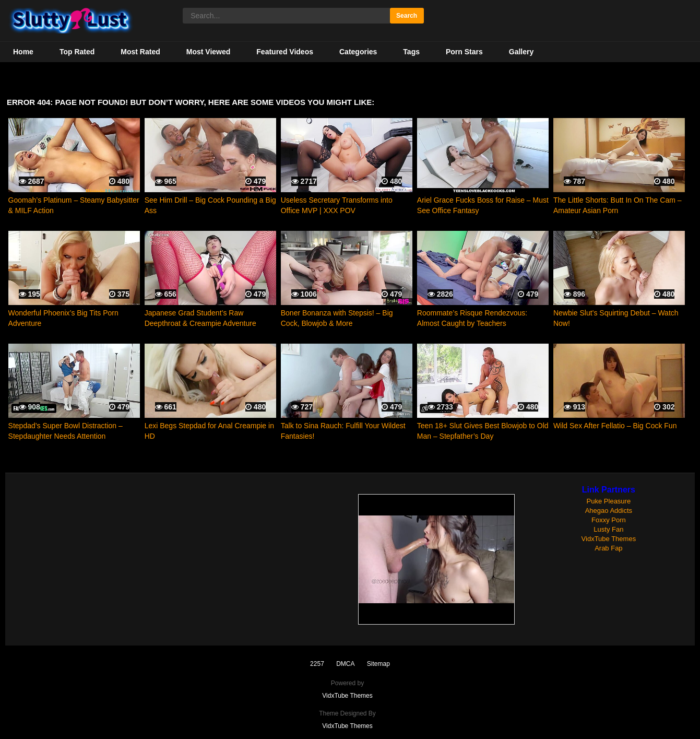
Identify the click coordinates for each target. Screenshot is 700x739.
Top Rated (77, 52)
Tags (411, 52)
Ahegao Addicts (609, 511)
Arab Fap (608, 548)
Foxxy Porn (609, 520)
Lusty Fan (608, 529)
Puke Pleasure (609, 501)
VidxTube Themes (609, 539)
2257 (317, 664)
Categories (358, 52)
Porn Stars (464, 52)
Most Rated (140, 52)
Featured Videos (285, 52)
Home (23, 52)
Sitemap (378, 664)
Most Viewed (209, 52)
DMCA (345, 664)
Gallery (521, 52)
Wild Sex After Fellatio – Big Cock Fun (615, 426)
